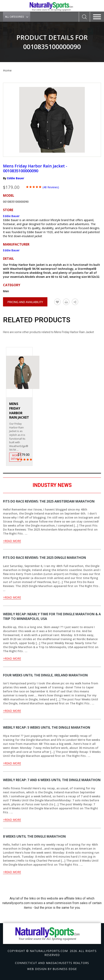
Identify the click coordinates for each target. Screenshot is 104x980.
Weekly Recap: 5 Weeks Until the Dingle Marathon (47, 727)
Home (7, 70)
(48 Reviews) (51, 187)
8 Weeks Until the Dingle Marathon (34, 836)
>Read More (12, 541)
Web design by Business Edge (52, 969)
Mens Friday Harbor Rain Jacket (19, 411)
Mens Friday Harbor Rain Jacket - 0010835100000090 (35, 168)
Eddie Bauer (16, 178)
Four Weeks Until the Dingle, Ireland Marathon (45, 675)
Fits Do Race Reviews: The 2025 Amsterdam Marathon (49, 501)
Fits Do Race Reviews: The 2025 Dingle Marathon (44, 558)
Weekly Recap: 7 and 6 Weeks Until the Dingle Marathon (52, 780)
